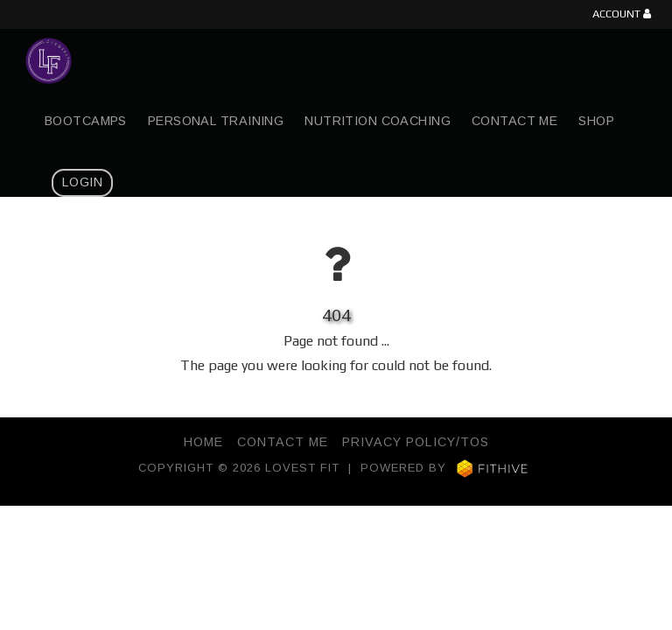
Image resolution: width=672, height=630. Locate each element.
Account (622, 14)
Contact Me (514, 121)
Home (203, 442)
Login (82, 182)
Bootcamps (86, 121)
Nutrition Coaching (378, 121)
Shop (596, 121)
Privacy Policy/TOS (416, 442)
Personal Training (216, 121)
